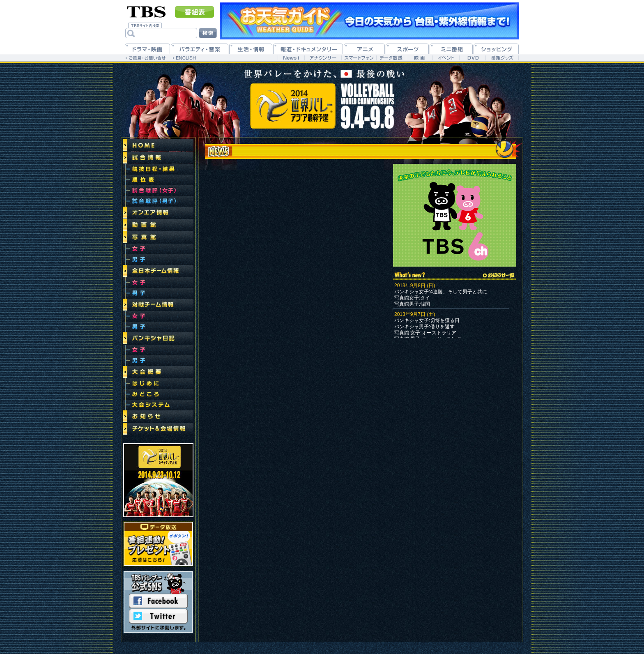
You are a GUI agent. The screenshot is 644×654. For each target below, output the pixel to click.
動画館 (158, 225)
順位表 (158, 180)
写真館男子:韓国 (412, 304)
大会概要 (158, 372)
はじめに (158, 384)
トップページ (158, 145)
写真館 (158, 237)
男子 (158, 260)
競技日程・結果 (158, 169)
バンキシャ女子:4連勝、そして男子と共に (441, 292)
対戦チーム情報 (158, 305)
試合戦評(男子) (158, 201)
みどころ (158, 394)
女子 (158, 249)
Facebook (158, 601)
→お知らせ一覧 (499, 275)
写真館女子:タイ (412, 298)
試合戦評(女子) (158, 191)
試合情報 (158, 158)
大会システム (158, 405)
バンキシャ (407, 320)
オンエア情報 (158, 213)
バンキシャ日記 (158, 339)
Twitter (158, 616)
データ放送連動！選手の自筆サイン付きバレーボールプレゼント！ (158, 544)
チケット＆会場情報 (158, 429)
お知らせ (158, 417)
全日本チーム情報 (158, 271)
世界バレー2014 (158, 480)
